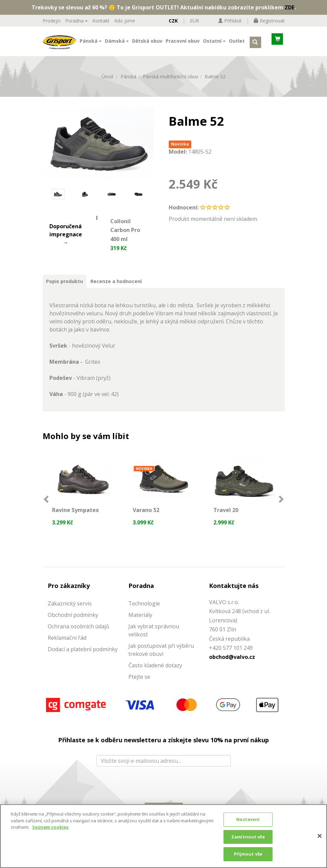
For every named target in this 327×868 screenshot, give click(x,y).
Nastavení (248, 819)
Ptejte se (139, 685)
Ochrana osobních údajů (78, 635)
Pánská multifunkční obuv (171, 82)
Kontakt (101, 21)
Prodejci (52, 21)
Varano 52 (147, 515)
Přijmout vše (248, 854)
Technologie (144, 612)
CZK (173, 21)
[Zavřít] (320, 836)
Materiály (140, 623)
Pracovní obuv (183, 43)
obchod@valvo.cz (232, 665)
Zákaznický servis (70, 612)
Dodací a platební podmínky (83, 658)
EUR (194, 21)
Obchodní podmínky (73, 623)
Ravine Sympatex (76, 515)
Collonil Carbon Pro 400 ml (125, 235)
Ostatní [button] (214, 43)
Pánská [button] (91, 43)
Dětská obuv (147, 43)
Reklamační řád (67, 646)
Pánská (129, 82)
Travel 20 (227, 515)
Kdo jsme (125, 21)
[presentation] (163, 791)
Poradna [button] (76, 21)
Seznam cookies (50, 827)
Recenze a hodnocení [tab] (116, 286)
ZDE (290, 7)
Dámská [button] (117, 43)
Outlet (237, 43)
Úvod (107, 82)
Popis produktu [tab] (65, 286)
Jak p (135, 654)
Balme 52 (215, 82)
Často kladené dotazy (155, 674)
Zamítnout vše (248, 837)
